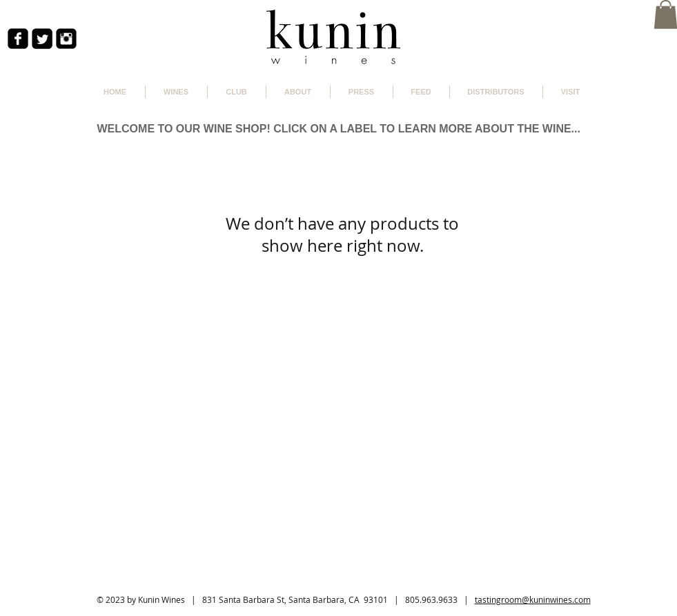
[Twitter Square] (42, 39)
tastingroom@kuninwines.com (533, 599)
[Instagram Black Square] (66, 39)
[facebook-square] (18, 39)
